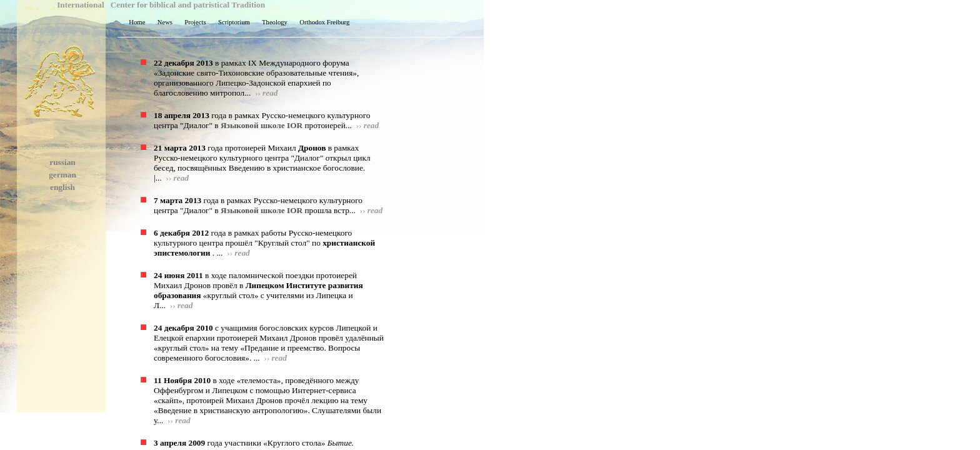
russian (62, 162)
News (163, 22)
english (62, 187)
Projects (194, 22)
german (62, 175)
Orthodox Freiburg (323, 22)
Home (135, 22)
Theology (273, 22)
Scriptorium (232, 22)
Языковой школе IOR (262, 125)
